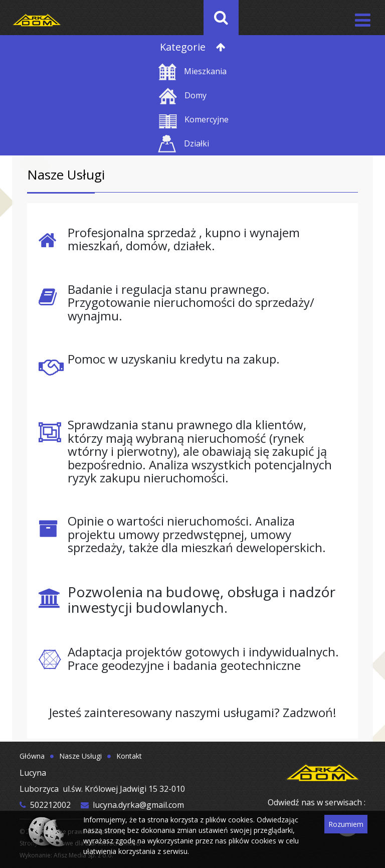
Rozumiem (346, 824)
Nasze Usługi (80, 756)
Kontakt (129, 756)
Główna (32, 756)
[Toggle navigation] (361, 18)
